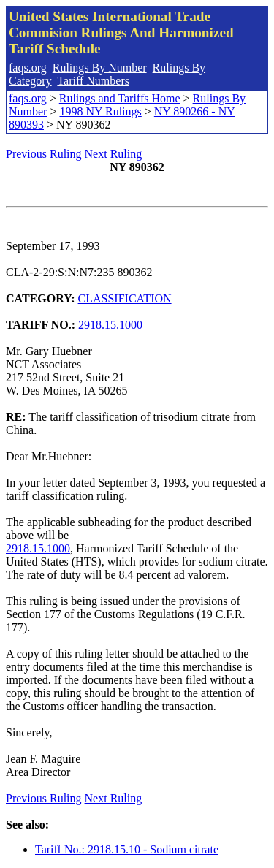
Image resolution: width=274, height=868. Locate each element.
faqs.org (28, 68)
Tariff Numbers (93, 81)
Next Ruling (114, 154)
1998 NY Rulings (100, 111)
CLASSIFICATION (125, 298)
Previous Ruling (44, 154)
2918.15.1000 (110, 325)
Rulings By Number (100, 68)
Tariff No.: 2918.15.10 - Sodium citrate (127, 849)
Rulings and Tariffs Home (120, 98)
